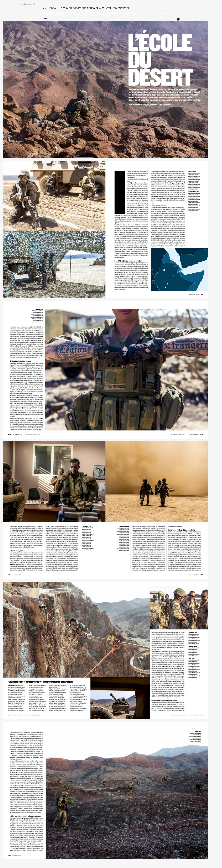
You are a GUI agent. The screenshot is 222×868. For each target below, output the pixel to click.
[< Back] (46, 19)
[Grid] (178, 19)
